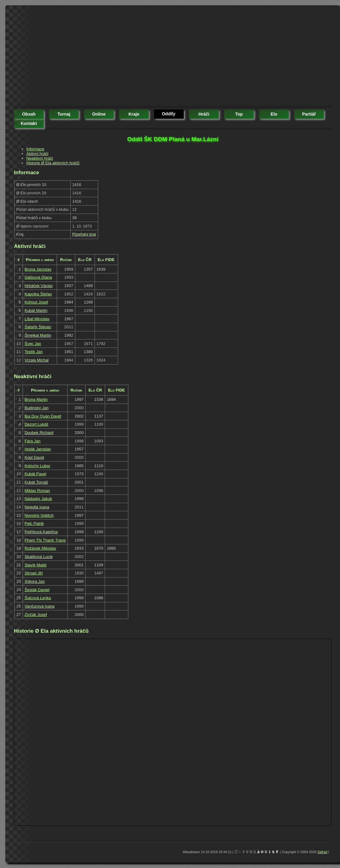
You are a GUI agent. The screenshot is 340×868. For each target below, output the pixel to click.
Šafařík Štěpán (38, 327)
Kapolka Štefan (38, 294)
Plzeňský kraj (84, 234)
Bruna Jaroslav (38, 269)
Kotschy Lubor (37, 466)
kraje (134, 114)
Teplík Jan (34, 352)
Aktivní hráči (37, 154)
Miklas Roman (37, 491)
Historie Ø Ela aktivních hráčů (53, 163)
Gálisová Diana (38, 277)
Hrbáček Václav (39, 286)
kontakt (29, 123)
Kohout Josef (36, 302)
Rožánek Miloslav (40, 548)
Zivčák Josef (36, 615)
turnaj (64, 114)
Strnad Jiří (34, 573)
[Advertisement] (92, 57)
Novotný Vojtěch (39, 515)
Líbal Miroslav (37, 319)
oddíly (169, 114)
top (239, 114)
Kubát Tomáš (36, 482)
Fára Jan (32, 441)
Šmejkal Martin (38, 335)
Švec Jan (33, 344)
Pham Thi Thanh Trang (45, 540)
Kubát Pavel (35, 474)
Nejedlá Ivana (37, 507)
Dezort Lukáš (36, 424)
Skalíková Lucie (39, 557)
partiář (309, 114)
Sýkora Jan (35, 581)
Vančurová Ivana (40, 606)
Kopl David (34, 457)
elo (274, 114)
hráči (204, 114)
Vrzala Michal (37, 360)
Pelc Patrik (34, 523)
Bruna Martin (36, 399)
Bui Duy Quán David (43, 416)
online (99, 114)
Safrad (322, 852)
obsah (29, 114)
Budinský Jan (36, 408)
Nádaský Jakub (38, 499)
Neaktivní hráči (40, 158)
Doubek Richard (39, 433)
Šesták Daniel (37, 590)
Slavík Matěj (35, 565)
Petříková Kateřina (41, 532)
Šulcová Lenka (38, 598)
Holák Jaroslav (38, 449)
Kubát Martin (36, 310)
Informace (35, 149)
